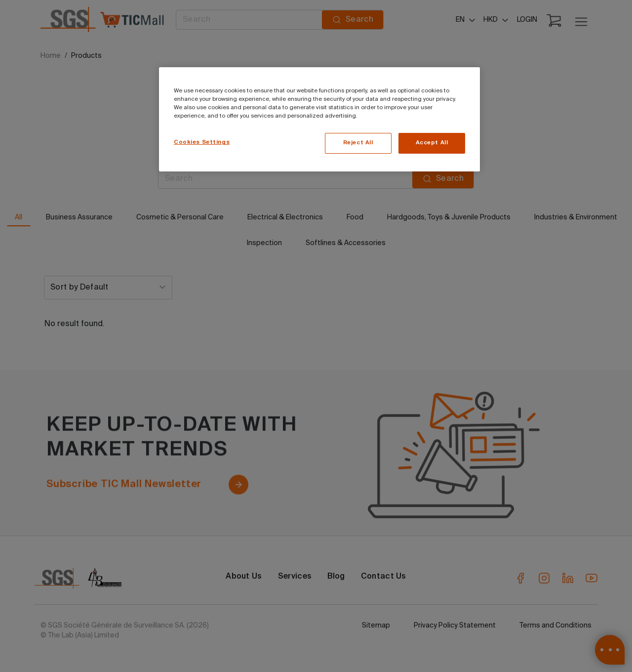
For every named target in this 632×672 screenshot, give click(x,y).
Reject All (358, 143)
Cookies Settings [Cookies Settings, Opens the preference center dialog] (202, 142)
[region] (319, 119)
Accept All (432, 143)
